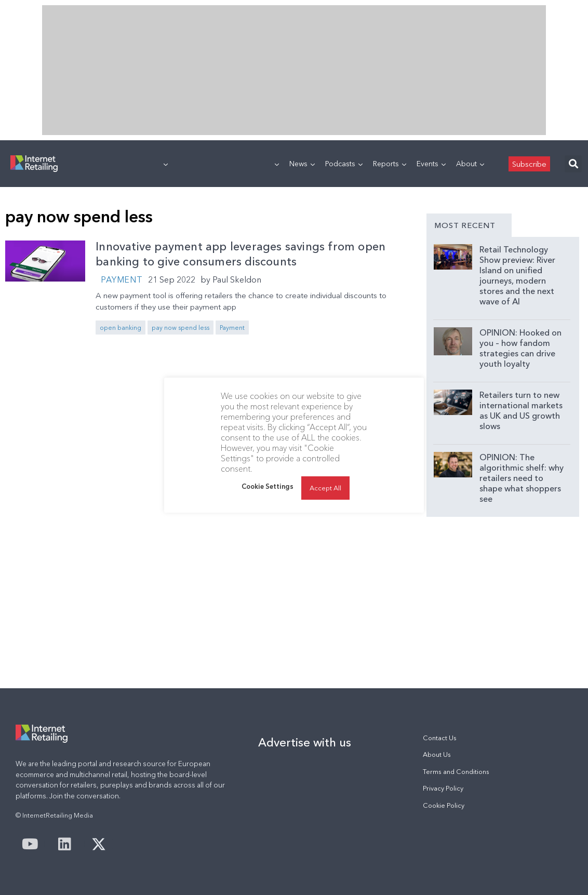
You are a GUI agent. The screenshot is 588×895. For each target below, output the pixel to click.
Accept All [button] (325, 488)
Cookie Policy (444, 805)
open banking (121, 328)
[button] (573, 164)
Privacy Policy (443, 788)
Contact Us (440, 738)
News (302, 164)
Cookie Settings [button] (268, 486)
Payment (122, 279)
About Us (437, 754)
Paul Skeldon (237, 279)
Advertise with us (305, 742)
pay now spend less (181, 328)
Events (431, 164)
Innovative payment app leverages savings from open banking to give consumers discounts (240, 254)
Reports (390, 164)
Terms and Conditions (456, 772)
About (470, 164)
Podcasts (344, 164)
